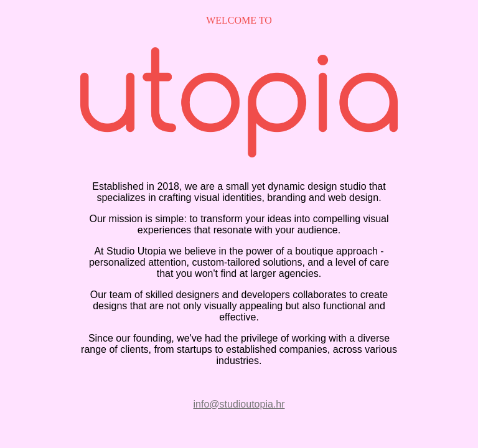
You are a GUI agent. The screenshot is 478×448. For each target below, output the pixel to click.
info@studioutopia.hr (239, 404)
